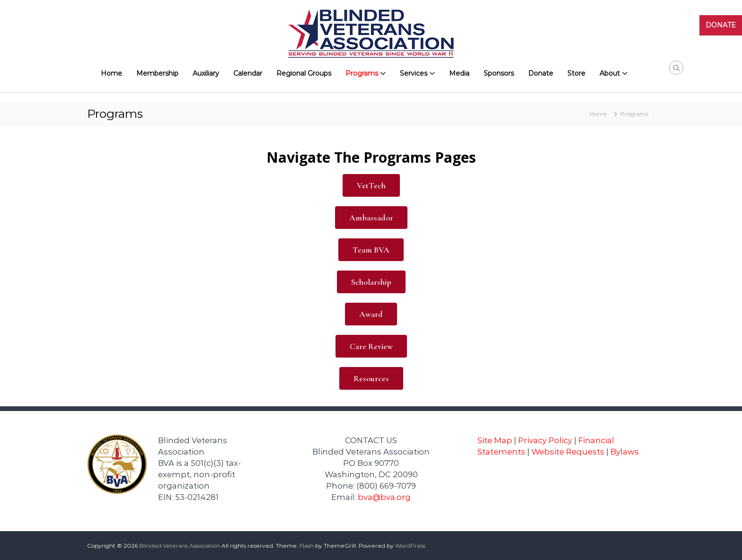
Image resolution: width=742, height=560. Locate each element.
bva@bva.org (384, 497)
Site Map (495, 440)
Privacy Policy (545, 440)
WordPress (410, 546)
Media (459, 73)
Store (576, 73)
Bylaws (625, 452)
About (610, 73)
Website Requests (568, 452)
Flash (307, 546)
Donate (541, 73)
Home (111, 73)
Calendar (248, 73)
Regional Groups (304, 73)
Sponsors (499, 73)
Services (414, 73)
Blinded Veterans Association (180, 546)
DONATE (721, 25)
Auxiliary (206, 73)
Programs (362, 73)
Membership (157, 73)
